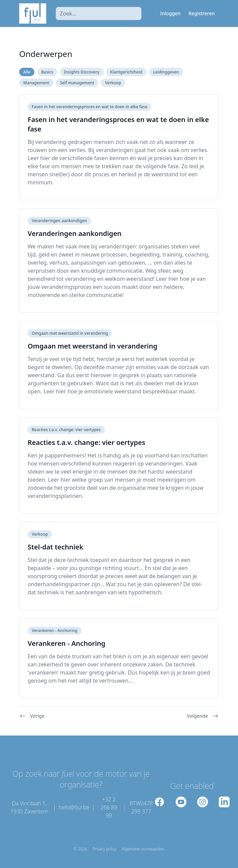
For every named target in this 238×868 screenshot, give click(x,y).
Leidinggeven (166, 72)
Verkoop (113, 83)
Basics (47, 72)
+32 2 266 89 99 (109, 807)
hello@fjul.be (74, 807)
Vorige (32, 716)
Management (36, 83)
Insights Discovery (82, 72)
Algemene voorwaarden (143, 849)
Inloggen (170, 13)
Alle (27, 72)
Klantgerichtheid (126, 72)
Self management (77, 83)
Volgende (203, 716)
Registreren (202, 13)
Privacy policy (105, 849)
